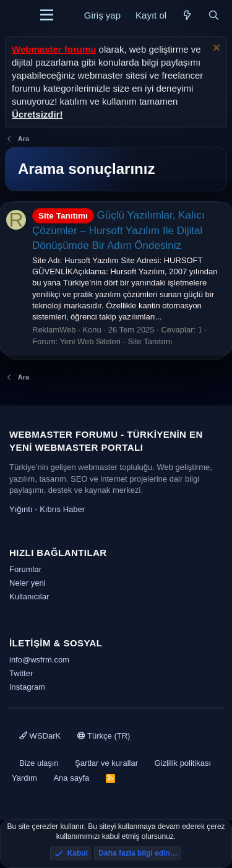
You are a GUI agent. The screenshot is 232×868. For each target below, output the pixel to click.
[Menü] (47, 15)
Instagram (27, 687)
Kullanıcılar (29, 597)
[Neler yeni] (187, 15)
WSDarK (40, 736)
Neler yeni (28, 583)
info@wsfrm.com (39, 660)
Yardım (24, 778)
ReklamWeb (54, 330)
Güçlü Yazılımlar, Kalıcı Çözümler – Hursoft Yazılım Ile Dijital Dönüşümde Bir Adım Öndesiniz (118, 230)
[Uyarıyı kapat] (215, 49)
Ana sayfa (71, 778)
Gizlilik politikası (183, 763)
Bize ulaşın (39, 763)
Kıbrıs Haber (62, 509)
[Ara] (214, 15)
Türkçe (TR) (104, 736)
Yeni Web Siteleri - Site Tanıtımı (116, 341)
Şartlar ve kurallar (106, 763)
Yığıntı (21, 509)
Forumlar (25, 569)
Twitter (21, 673)
